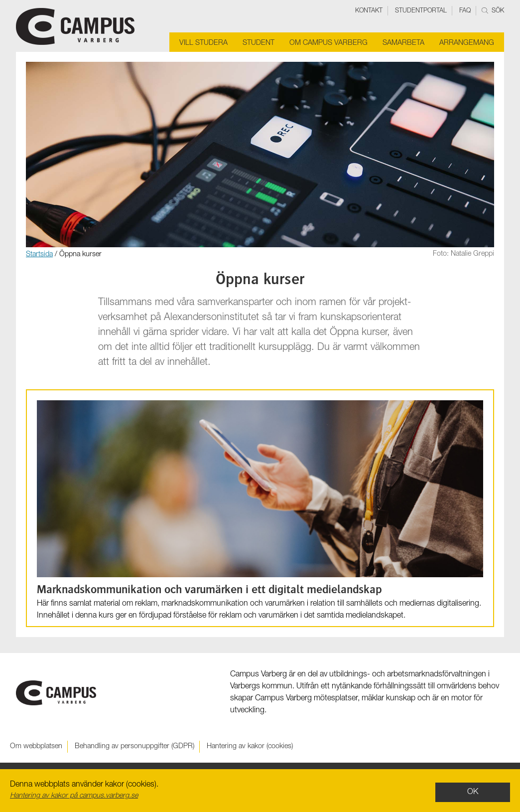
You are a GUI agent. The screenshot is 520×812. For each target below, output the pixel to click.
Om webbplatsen (36, 747)
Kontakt (369, 11)
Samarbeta (403, 43)
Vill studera (203, 43)
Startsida (39, 255)
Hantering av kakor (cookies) (250, 747)
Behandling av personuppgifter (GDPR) (134, 747)
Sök (493, 11)
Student (259, 43)
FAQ (465, 11)
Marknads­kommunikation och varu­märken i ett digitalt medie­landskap (209, 591)
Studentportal (421, 11)
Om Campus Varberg (328, 43)
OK (473, 793)
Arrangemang (467, 43)
